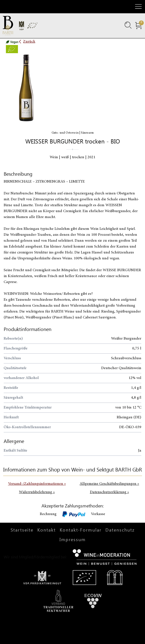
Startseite (22, 530)
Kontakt (47, 530)
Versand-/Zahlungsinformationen (37, 484)
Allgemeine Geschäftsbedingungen (109, 484)
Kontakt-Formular (81, 530)
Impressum (73, 539)
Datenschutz (120, 530)
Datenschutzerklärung (109, 492)
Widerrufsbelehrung (37, 492)
